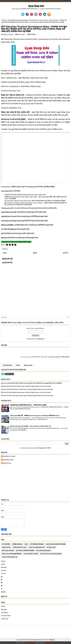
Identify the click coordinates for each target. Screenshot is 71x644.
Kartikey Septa (8, 460)
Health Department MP (37, 547)
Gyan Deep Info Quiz (20, 547)
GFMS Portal (6, 547)
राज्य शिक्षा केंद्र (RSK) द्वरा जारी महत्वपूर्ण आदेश (15, 229)
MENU (3, 592)
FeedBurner (40, 339)
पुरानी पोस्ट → (66, 253)
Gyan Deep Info (36, 6)
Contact (4, 570)
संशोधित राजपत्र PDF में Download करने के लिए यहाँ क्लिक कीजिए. (33, 187)
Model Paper (51, 547)
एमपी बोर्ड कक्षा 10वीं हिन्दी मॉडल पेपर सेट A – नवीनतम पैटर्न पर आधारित (28, 405)
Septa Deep (7, 463)
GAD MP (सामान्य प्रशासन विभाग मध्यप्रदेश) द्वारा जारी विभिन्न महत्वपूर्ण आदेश (25, 217)
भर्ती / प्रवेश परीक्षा (6, 544)
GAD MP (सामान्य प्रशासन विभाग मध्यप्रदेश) (56, 544)
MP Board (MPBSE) (8, 551)
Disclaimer (5, 613)
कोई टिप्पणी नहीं (31, 34)
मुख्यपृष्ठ (35, 253)
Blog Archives (28, 365)
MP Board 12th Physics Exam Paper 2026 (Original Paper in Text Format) (26, 386)
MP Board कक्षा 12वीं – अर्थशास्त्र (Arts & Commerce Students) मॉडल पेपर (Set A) (35, 416)
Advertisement (7, 365)
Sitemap (4, 567)
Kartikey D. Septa (9, 456)
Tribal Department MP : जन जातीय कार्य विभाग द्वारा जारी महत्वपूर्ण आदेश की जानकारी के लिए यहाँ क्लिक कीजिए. (29, 208)
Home (4, 20)
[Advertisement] (35, 482)
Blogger (41, 448)
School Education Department (18, 20)
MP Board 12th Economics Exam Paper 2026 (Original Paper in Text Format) (27, 395)
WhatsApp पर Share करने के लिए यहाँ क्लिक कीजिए (16, 242)
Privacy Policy (6, 616)
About (3, 564)
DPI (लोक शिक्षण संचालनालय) (37, 544)
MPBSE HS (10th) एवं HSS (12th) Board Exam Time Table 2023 (25, 195)
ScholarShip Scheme (31, 554)
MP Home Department (44, 551)
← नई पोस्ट (4, 253)
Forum (3, 573)
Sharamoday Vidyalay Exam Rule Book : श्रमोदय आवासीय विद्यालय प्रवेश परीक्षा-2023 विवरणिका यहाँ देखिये (35, 201)
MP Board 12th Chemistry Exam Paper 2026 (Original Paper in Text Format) (27, 389)
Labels (18, 365)
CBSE (26, 544)
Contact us (5, 619)
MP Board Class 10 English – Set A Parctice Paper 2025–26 (30, 426)
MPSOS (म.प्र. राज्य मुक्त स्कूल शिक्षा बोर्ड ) (12, 554)
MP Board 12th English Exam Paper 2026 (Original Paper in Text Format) (26, 392)
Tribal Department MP (10, 557)
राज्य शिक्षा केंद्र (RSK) (17, 544)
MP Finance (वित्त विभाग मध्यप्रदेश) (25, 551)
